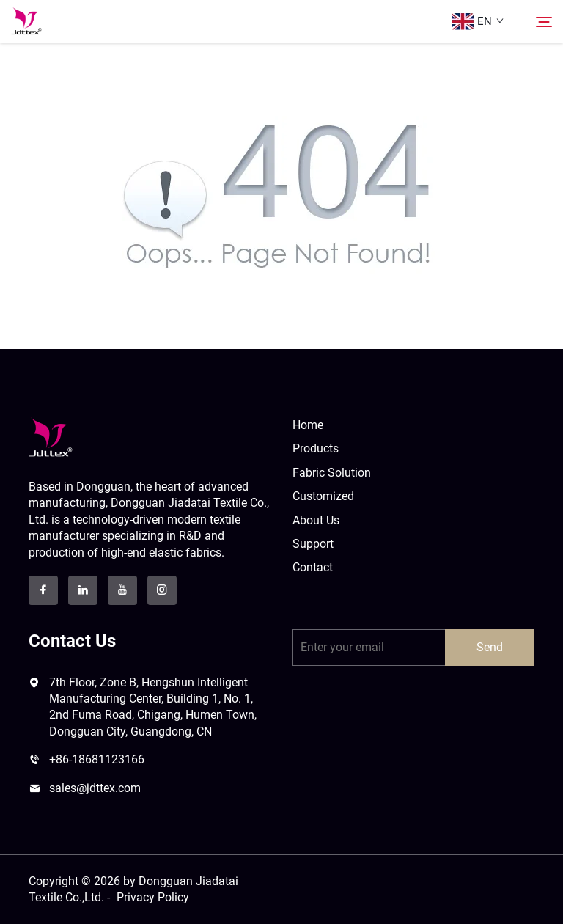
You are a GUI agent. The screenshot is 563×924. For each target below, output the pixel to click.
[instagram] (162, 590)
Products (316, 448)
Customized (323, 496)
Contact (313, 567)
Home (308, 425)
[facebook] (43, 590)
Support (313, 544)
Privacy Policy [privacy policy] (153, 897)
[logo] (51, 437)
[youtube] (122, 590)
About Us (316, 520)
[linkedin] (83, 590)
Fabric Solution (332, 473)
